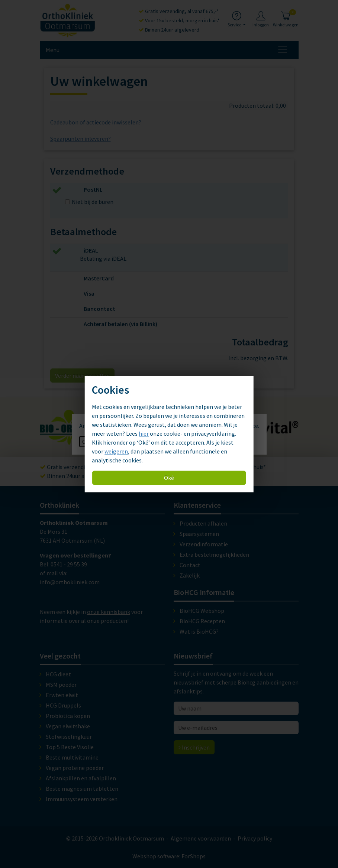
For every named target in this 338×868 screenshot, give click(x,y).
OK (86, 442)
